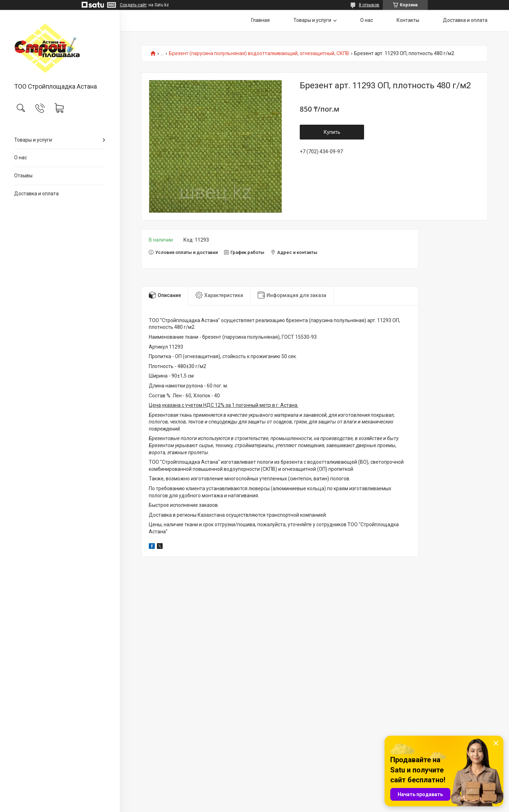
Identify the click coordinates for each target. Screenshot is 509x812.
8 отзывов (369, 5)
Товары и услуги (33, 140)
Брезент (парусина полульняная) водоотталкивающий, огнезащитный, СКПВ (259, 54)
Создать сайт (133, 5)
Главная (260, 20)
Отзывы (23, 176)
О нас (21, 158)
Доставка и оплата (36, 194)
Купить (332, 132)
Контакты (408, 20)
